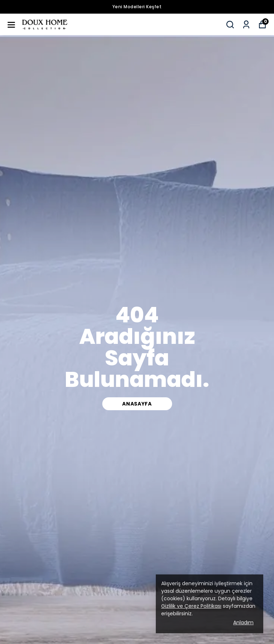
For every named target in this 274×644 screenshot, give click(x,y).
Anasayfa (137, 404)
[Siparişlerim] (246, 25)
